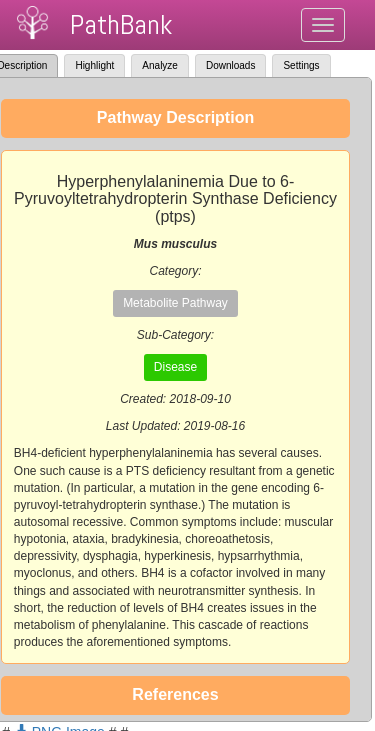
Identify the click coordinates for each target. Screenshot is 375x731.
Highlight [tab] (94, 65)
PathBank (121, 24)
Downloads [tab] (230, 65)
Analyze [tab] (160, 65)
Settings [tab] (301, 65)
